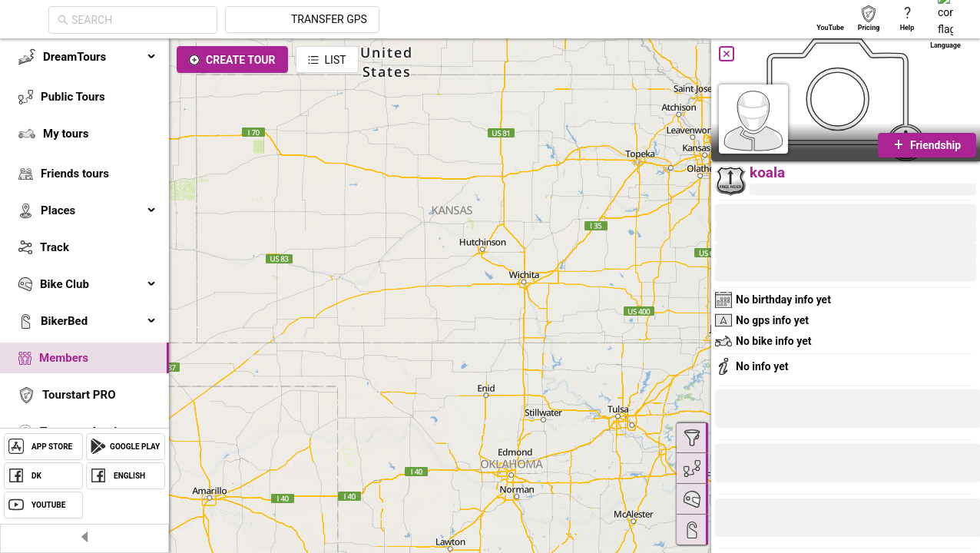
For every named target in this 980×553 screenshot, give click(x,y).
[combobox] (278, 20)
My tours (66, 134)
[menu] (84, 263)
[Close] (727, 54)
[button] (766, 520)
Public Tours (73, 97)
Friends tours (75, 174)
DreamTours (100, 57)
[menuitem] (84, 57)
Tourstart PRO (79, 395)
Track (55, 247)
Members (64, 358)
